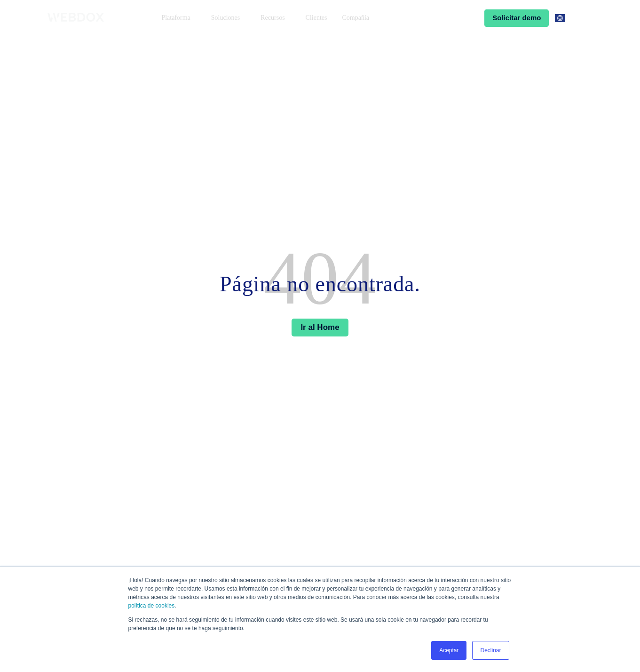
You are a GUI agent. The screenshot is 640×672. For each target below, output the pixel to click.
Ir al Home (320, 327)
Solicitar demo (517, 18)
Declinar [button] (490, 650)
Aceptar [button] (449, 650)
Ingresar (458, 18)
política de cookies (152, 606)
